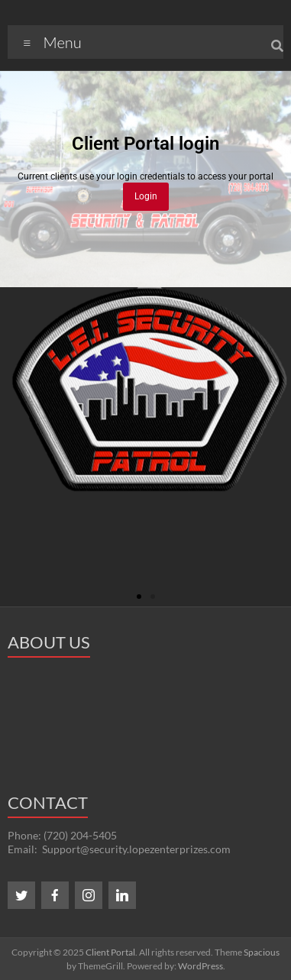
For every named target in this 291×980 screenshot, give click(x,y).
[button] (139, 597)
